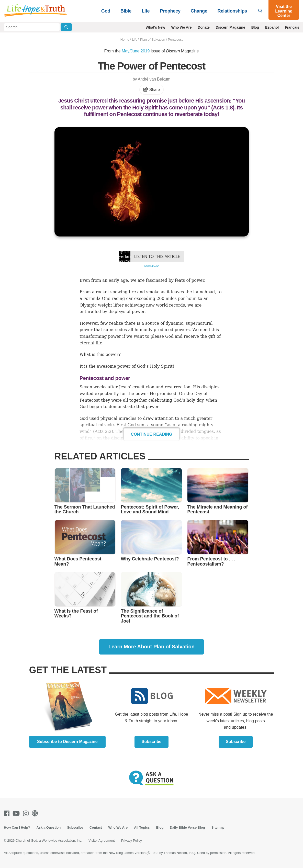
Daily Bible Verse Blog (187, 827)
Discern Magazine (231, 27)
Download (151, 266)
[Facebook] (8, 813)
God (106, 11)
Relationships (232, 11)
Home (125, 40)
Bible (126, 11)
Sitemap (218, 827)
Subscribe (151, 742)
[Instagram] (27, 813)
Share (152, 90)
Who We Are (182, 27)
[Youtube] (17, 813)
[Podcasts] (36, 813)
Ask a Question (49, 827)
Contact (96, 827)
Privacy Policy (132, 841)
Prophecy (170, 11)
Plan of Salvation (153, 40)
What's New (155, 27)
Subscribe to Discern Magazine (67, 742)
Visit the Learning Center (284, 11)
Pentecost (175, 40)
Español (272, 27)
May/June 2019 (136, 51)
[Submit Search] (66, 27)
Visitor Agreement (102, 841)
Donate (204, 27)
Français (292, 27)
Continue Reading (152, 434)
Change (199, 11)
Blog (255, 27)
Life (146, 11)
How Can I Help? (17, 827)
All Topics (142, 827)
